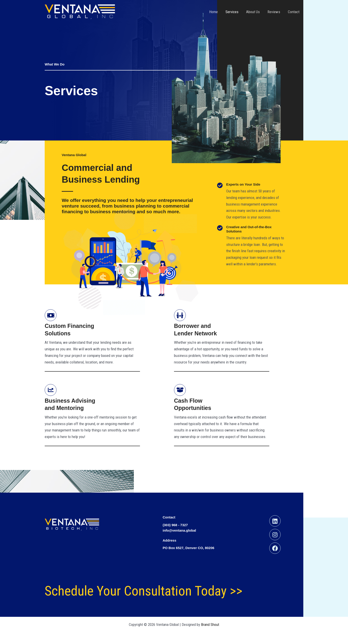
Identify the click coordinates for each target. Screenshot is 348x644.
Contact (294, 12)
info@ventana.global (179, 530)
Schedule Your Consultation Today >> (144, 591)
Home (213, 12)
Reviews (274, 12)
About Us (253, 12)
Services (232, 12)
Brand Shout (210, 625)
